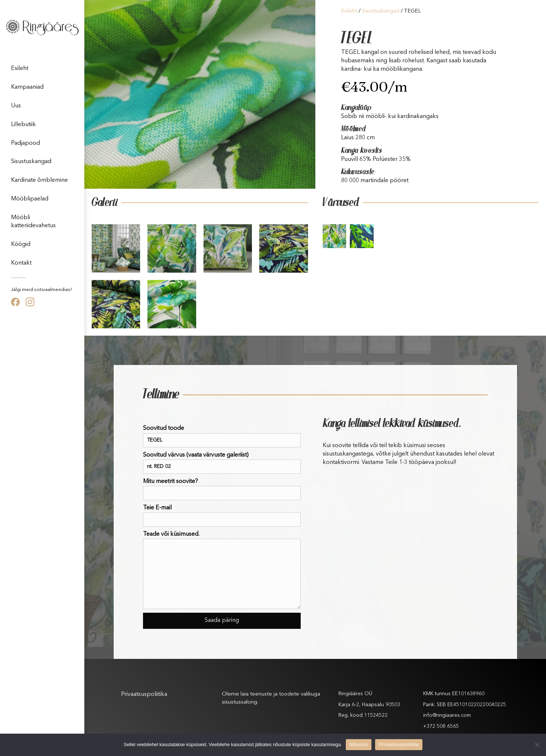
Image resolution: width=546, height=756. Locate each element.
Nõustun (359, 744)
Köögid (21, 244)
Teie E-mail (222, 516)
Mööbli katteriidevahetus (33, 222)
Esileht (20, 69)
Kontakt (21, 263)
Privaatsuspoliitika (144, 694)
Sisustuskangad (31, 162)
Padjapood (25, 143)
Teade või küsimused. (222, 570)
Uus (16, 106)
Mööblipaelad (30, 199)
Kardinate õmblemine (39, 180)
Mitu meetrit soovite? (222, 489)
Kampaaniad (27, 87)
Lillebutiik (23, 125)
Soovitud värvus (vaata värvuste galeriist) (222, 463)
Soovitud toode (222, 436)
